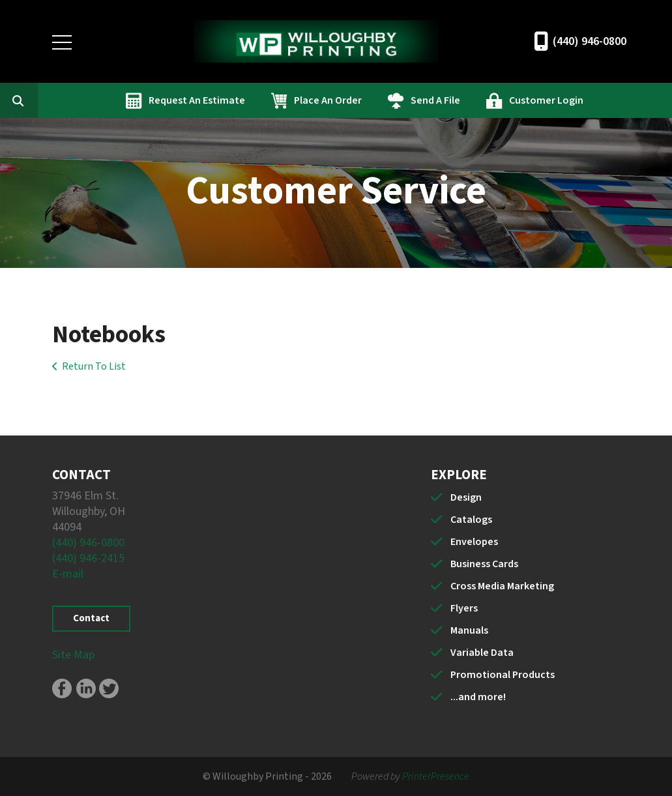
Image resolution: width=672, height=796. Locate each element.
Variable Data (482, 653)
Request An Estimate (261, 100)
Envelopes (474, 542)
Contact (91, 618)
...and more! (478, 697)
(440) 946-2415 (88, 558)
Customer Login (611, 100)
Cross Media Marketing (502, 586)
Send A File (500, 100)
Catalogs (471, 520)
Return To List (94, 366)
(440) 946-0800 (590, 41)
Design (466, 497)
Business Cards (484, 564)
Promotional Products (503, 675)
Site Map (73, 655)
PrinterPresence (436, 776)
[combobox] (100, 100)
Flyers (464, 608)
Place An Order (392, 100)
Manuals (469, 630)
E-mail (68, 574)
